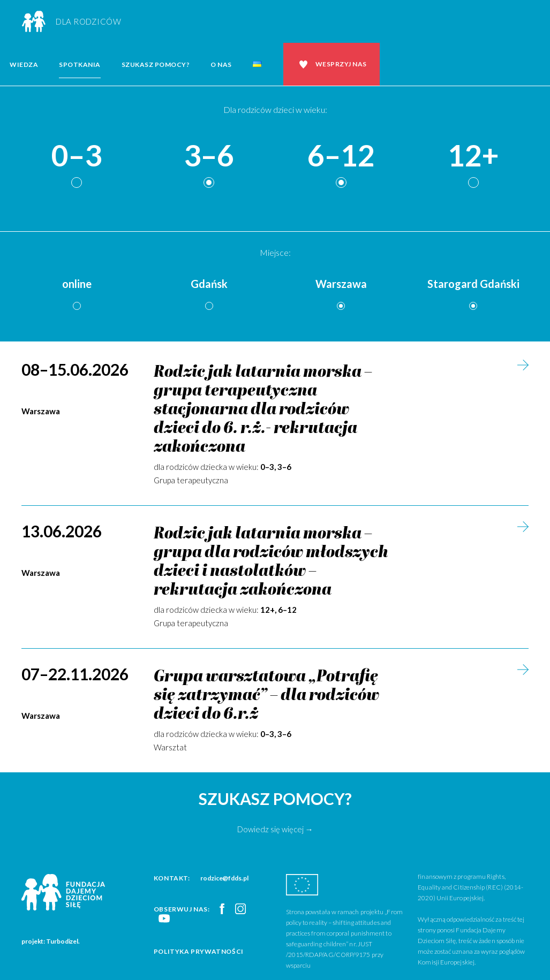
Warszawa (341, 284)
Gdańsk (209, 284)
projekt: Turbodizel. (51, 941)
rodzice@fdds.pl (224, 878)
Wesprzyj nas (341, 64)
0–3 (77, 156)
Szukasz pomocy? (156, 64)
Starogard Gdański (473, 284)
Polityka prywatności (199, 951)
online (77, 284)
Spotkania (80, 64)
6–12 (341, 156)
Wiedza (24, 64)
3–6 (209, 156)
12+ (473, 156)
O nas (221, 64)
